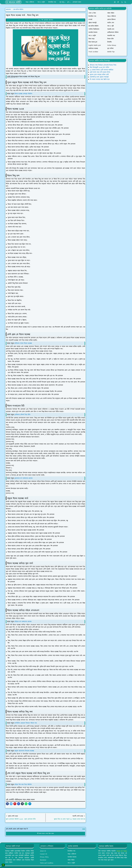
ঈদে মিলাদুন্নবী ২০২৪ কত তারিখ (99, 67)
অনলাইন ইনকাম (72, 857)
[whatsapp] (115, 2)
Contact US (44, 854)
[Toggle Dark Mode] (122, 2)
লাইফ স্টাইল (71, 860)
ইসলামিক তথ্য (71, 851)
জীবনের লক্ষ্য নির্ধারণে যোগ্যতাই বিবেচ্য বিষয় (103, 65)
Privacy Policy (44, 857)
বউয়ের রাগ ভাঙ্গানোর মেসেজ (23, 622)
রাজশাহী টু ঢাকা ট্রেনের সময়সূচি (99, 77)
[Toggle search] (125, 2)
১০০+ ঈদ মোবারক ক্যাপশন (45, 20)
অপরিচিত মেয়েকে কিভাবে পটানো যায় (26, 723)
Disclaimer (43, 860)
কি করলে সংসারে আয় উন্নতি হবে (100, 79)
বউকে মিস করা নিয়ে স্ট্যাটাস (23, 785)
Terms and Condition (47, 863)
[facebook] (118, 2)
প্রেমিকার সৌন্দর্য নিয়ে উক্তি (23, 415)
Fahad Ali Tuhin (122, 851)
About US (43, 851)
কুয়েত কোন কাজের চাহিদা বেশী (99, 75)
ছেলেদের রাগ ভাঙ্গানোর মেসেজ (24, 478)
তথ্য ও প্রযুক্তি (71, 863)
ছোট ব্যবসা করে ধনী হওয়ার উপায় (100, 72)
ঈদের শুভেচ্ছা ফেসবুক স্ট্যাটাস (23, 94)
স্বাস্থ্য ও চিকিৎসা (72, 854)
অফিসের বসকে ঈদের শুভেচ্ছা (24, 343)
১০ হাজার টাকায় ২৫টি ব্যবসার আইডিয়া (102, 70)
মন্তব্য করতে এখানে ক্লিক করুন (45, 834)
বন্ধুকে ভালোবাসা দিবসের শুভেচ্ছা (24, 751)
